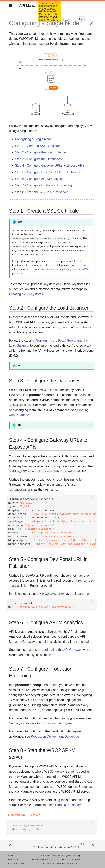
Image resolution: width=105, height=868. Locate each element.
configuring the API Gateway (62, 650)
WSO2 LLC (59, 856)
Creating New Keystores (26, 294)
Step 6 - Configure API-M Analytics (39, 179)
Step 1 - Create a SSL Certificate (38, 146)
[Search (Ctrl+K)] (82, 19)
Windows (35, 815)
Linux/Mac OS (17, 815)
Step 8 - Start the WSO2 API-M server (41, 192)
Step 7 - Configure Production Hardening (43, 185)
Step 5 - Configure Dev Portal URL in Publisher (48, 172)
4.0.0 (66, 20)
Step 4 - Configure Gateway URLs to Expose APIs (50, 166)
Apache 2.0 (73, 864)
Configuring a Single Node (33, 139)
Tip (20, 366)
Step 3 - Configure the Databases (38, 159)
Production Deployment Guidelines (55, 737)
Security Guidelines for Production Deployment (42, 723)
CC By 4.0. (63, 859)
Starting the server (68, 805)
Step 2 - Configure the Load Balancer (41, 152)
